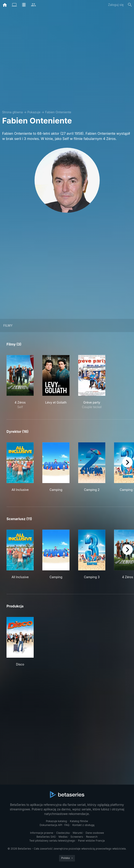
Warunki (78, 833)
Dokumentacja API (51, 825)
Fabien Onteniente (58, 112)
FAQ (67, 825)
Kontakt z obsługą (83, 825)
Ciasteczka (63, 833)
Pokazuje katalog (56, 821)
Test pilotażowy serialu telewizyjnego (52, 841)
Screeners (77, 837)
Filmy (8, 325)
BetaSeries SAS (46, 837)
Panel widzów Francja (91, 841)
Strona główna (12, 112)
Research (92, 837)
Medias (63, 837)
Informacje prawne (42, 833)
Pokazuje (34, 112)
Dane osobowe (95, 833)
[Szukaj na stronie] (130, 5)
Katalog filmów (79, 821)
